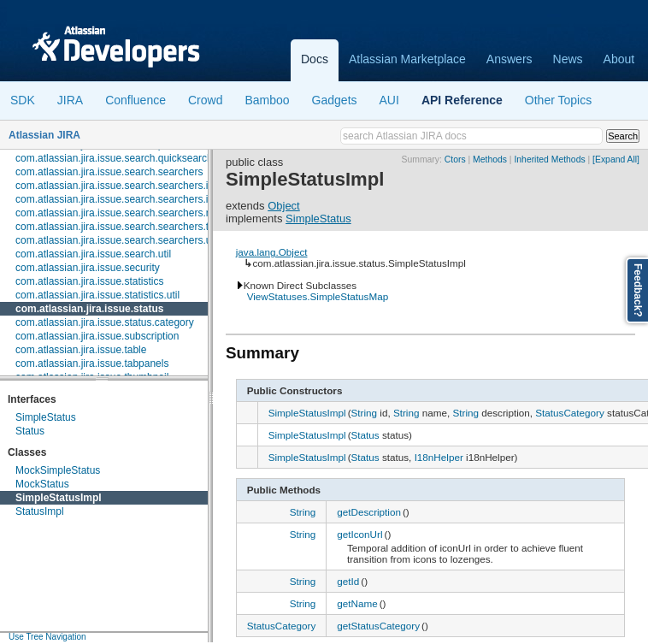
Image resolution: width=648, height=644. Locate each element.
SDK (23, 100)
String (365, 413)
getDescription (369, 512)
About (619, 59)
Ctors (455, 160)
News (568, 59)
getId (348, 581)
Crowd (205, 100)
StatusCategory (570, 413)
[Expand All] (616, 160)
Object (284, 206)
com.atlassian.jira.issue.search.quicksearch (114, 158)
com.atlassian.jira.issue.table (81, 350)
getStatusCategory (378, 626)
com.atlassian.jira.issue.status (89, 309)
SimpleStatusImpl (59, 498)
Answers (510, 59)
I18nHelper (439, 457)
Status (30, 431)
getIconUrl (359, 534)
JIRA (70, 100)
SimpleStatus (46, 417)
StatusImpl (40, 511)
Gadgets (335, 100)
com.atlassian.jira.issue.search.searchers (109, 172)
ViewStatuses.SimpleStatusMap (318, 296)
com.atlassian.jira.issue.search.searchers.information (136, 199)
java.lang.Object (272, 252)
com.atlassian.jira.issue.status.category (105, 322)
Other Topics (558, 100)
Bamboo (267, 100)
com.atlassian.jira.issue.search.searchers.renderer (130, 213)
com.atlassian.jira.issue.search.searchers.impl (120, 186)
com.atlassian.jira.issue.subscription (97, 336)
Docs (315, 59)
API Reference (462, 100)
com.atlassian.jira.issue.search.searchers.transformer (137, 227)
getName (357, 603)
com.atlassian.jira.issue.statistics (89, 281)
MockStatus (42, 484)
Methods (490, 160)
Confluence (135, 100)
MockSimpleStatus (58, 470)
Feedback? (638, 290)
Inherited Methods (549, 160)
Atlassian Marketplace (407, 59)
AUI (389, 100)
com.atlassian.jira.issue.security (88, 268)
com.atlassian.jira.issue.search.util (93, 254)
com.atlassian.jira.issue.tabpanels (92, 363)
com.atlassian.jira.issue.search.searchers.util (117, 240)
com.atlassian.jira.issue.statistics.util (97, 295)
